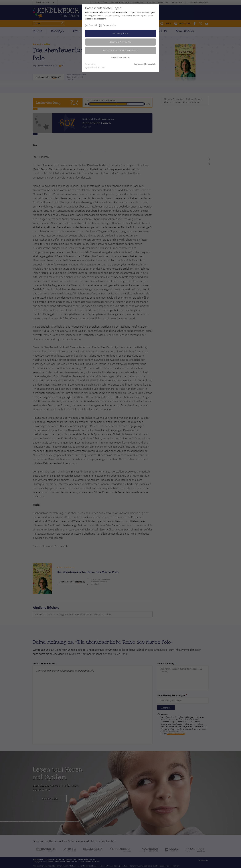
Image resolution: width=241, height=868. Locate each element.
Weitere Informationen (120, 57)
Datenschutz (151, 64)
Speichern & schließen (120, 42)
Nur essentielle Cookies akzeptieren (121, 50)
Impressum (139, 64)
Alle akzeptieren (120, 33)
